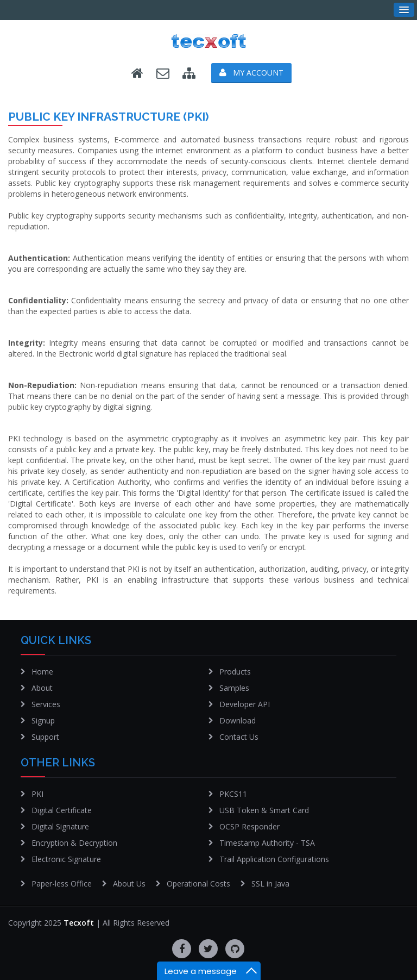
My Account (251, 73)
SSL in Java (270, 884)
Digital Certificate (62, 810)
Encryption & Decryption (74, 843)
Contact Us (239, 737)
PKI (37, 794)
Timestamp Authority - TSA (267, 843)
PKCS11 (233, 794)
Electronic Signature (66, 859)
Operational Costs (198, 884)
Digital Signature (60, 826)
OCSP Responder (249, 826)
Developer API (245, 704)
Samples (234, 688)
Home (42, 672)
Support (45, 737)
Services (46, 704)
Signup (43, 720)
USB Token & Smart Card (264, 810)
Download (238, 720)
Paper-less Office (62, 884)
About (42, 688)
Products (235, 672)
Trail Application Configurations (274, 859)
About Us (129, 884)
